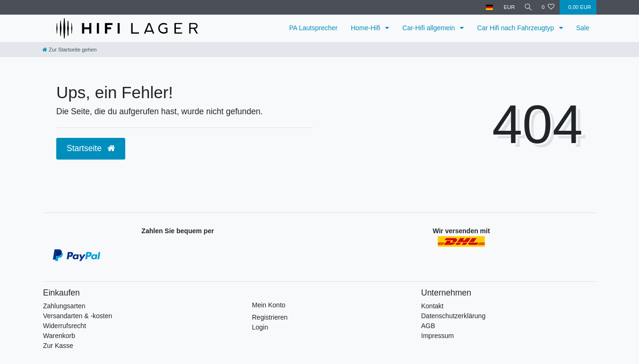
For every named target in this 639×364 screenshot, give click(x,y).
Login (260, 327)
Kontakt (432, 306)
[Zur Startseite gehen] (69, 50)
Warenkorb (59, 336)
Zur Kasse (58, 346)
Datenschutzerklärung (453, 316)
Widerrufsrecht (65, 326)
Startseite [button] (91, 148)
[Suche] (527, 7)
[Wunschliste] (548, 7)
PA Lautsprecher (313, 28)
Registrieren (270, 317)
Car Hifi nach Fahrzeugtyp (516, 28)
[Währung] (507, 7)
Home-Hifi (366, 28)
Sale (583, 28)
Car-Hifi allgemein (429, 28)
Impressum (437, 336)
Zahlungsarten (64, 306)
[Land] (487, 7)
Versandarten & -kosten (78, 316)
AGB (428, 326)
